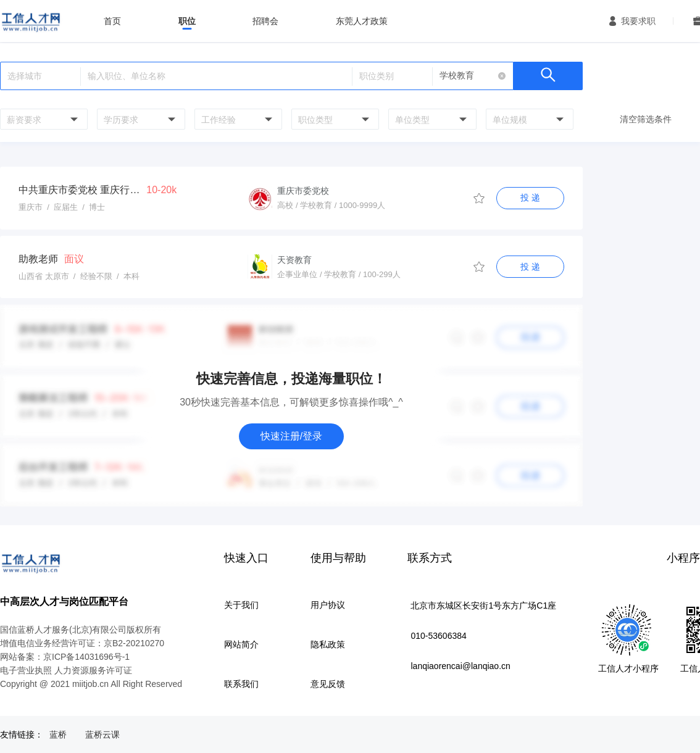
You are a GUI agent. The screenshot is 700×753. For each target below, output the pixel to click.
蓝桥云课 (102, 734)
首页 (112, 21)
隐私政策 (328, 644)
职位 (187, 21)
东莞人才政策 (362, 21)
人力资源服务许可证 (93, 670)
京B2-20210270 (134, 643)
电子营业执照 (26, 670)
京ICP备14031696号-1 (86, 657)
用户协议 (328, 605)
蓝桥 (58, 734)
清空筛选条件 (646, 119)
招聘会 (265, 21)
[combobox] (42, 119)
